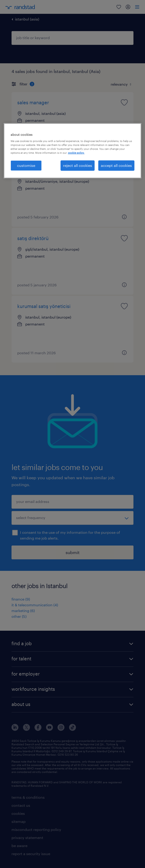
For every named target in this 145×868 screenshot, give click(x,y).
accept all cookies (116, 165)
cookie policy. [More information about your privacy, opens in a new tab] (76, 153)
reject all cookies (78, 165)
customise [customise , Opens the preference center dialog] (26, 165)
